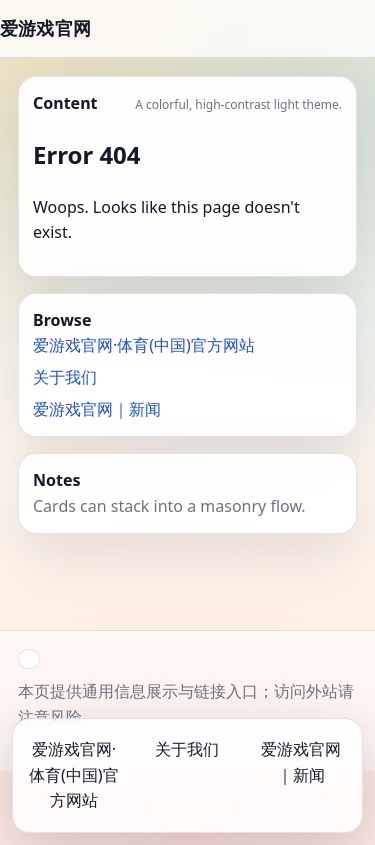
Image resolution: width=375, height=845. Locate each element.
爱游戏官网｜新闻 (97, 409)
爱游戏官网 (45, 28)
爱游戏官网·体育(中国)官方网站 (144, 345)
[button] (29, 659)
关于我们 (65, 377)
